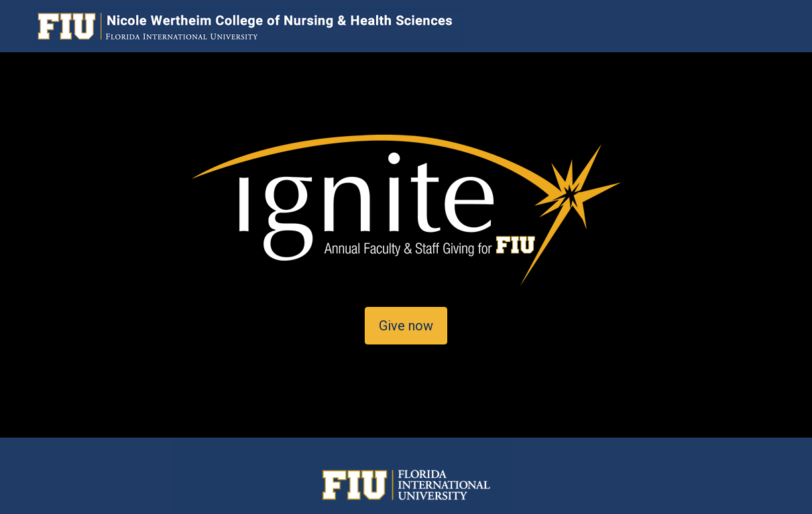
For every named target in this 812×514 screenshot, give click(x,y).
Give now (406, 326)
